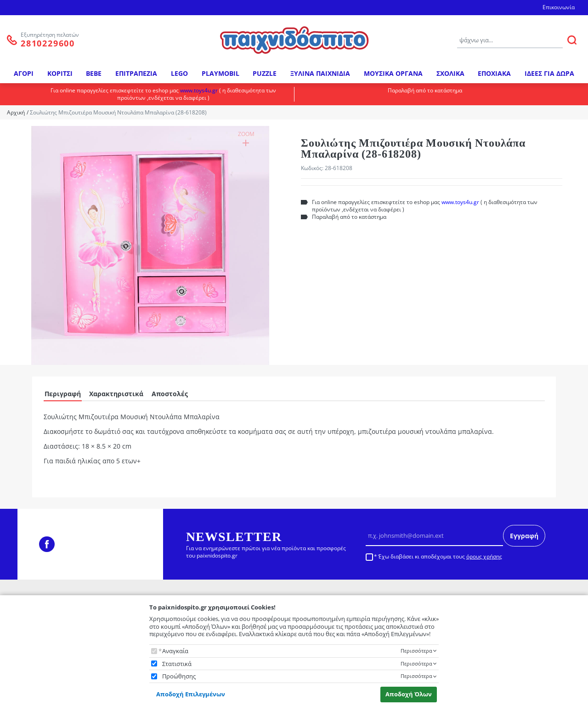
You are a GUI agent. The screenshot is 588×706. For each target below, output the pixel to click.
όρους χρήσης (484, 556)
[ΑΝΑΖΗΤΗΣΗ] (572, 40)
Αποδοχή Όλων (409, 694)
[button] (150, 243)
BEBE (94, 73)
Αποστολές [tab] (170, 394)
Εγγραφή (524, 536)
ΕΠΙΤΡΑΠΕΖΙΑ (136, 73)
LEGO (179, 73)
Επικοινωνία (559, 7)
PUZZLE (265, 73)
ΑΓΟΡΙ (24, 73)
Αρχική (16, 112)
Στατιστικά (177, 664)
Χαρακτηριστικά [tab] (116, 394)
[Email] (434, 535)
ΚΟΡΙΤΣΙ (60, 73)
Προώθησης (179, 676)
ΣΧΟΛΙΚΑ (450, 73)
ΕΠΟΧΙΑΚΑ (494, 73)
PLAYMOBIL (220, 73)
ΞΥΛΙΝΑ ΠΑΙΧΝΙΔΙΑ (320, 73)
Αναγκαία (175, 651)
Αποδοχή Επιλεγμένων (191, 694)
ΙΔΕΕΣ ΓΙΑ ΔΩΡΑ (549, 73)
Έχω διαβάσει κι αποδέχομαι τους (440, 557)
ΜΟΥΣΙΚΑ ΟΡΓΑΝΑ (393, 73)
